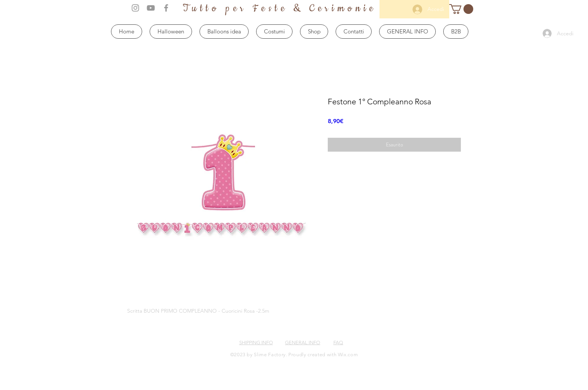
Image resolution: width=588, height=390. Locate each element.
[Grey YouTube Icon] (151, 8)
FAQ (338, 343)
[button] (461, 9)
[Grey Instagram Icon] (135, 8)
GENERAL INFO (303, 343)
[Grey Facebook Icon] (166, 8)
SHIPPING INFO (256, 343)
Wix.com (348, 355)
